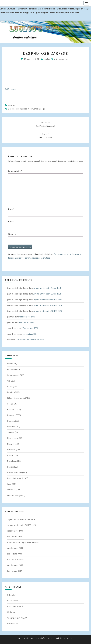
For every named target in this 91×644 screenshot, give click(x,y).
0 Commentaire (62, 59)
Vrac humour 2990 (27, 317)
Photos (11, 105)
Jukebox (11, 432)
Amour (10, 364)
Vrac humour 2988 (15, 565)
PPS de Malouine (14, 472)
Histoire (11, 409)
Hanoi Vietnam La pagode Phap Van (23, 542)
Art (9, 381)
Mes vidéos (12, 444)
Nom (11, 209)
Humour (11, 415)
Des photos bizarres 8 (18, 109)
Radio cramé (13, 601)
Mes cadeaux (13, 438)
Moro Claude (13, 624)
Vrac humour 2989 (15, 548)
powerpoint (35, 109)
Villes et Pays (13, 495)
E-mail (12, 221)
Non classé (12, 461)
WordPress (53, 638)
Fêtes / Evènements (16, 398)
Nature (10, 455)
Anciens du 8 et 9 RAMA (17, 618)
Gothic (10, 404)
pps (44, 109)
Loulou (47, 59)
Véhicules (11, 490)
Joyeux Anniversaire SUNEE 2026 (47, 300)
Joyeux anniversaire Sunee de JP (47, 288)
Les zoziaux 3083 (14, 554)
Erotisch (11, 392)
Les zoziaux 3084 (27, 322)
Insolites (11, 427)
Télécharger (10, 89)
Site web (12, 234)
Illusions (11, 421)
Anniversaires (13, 375)
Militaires (11, 450)
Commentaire (15, 171)
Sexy (9, 484)
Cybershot (12, 595)
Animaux (11, 369)
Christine (11, 612)
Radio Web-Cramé (15, 478)
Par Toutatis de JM (15, 559)
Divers (10, 386)
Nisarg (70, 638)
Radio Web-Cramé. (15, 606)
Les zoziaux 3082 (14, 571)
